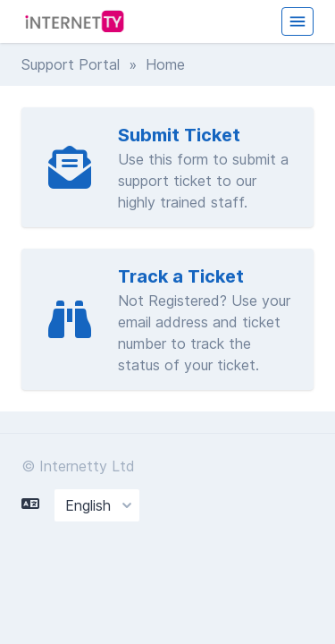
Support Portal (71, 64)
